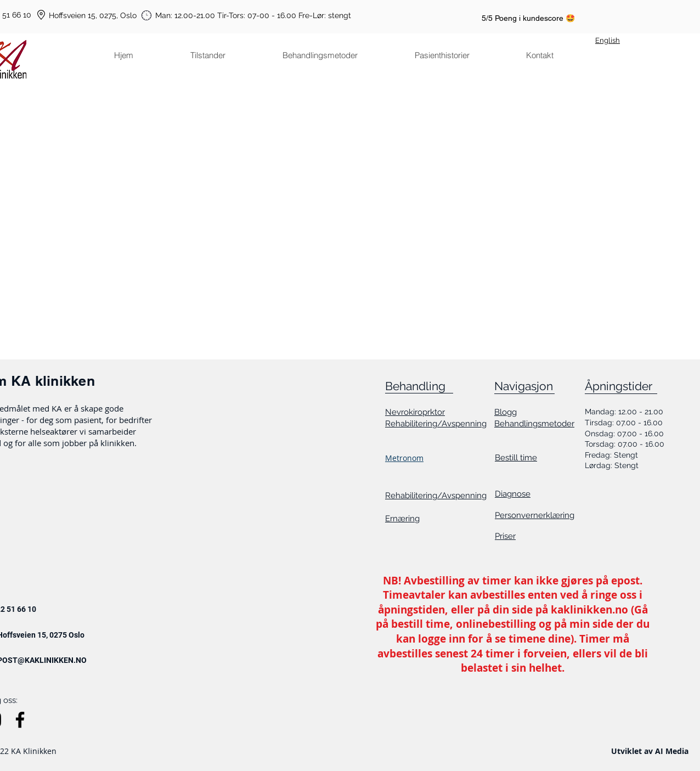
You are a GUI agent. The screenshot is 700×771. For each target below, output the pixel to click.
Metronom (404, 458)
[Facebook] (20, 720)
